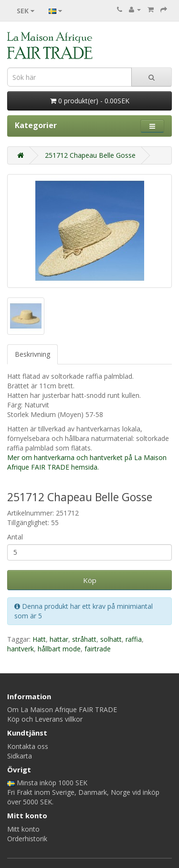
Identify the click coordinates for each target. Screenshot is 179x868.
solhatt (111, 639)
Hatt (39, 639)
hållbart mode (59, 649)
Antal (15, 537)
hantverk (21, 649)
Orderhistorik (27, 839)
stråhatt (84, 639)
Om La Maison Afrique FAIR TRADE (62, 709)
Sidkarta (20, 756)
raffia (134, 639)
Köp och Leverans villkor (45, 719)
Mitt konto (23, 829)
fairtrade (98, 649)
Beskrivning (32, 354)
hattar (59, 639)
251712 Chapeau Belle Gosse (90, 155)
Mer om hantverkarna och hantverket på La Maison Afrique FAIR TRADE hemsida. (87, 462)
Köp (90, 580)
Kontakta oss (28, 746)
